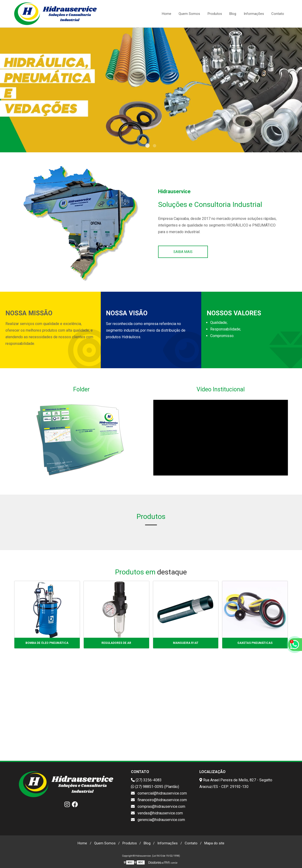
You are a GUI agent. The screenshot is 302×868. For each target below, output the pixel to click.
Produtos (215, 14)
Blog (233, 14)
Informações (254, 14)
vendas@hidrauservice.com (157, 813)
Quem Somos (189, 14)
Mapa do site (214, 843)
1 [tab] (147, 146)
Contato (278, 14)
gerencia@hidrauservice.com (158, 820)
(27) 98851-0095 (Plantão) (155, 787)
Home (167, 14)
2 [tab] (155, 146)
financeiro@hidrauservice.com (159, 800)
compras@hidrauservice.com (158, 806)
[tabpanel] (151, 90)
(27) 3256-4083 (146, 780)
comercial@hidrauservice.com (159, 793)
